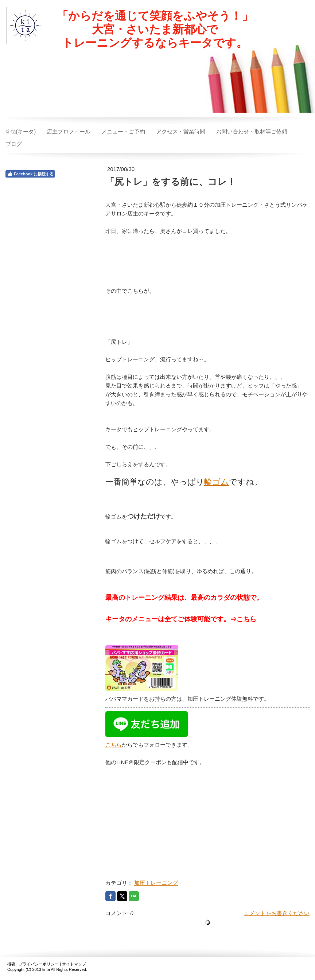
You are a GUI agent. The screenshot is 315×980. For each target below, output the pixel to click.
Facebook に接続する (30, 174)
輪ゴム (217, 482)
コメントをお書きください (277, 913)
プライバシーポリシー (39, 964)
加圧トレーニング (156, 883)
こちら (246, 619)
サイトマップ (74, 964)
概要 (11, 964)
